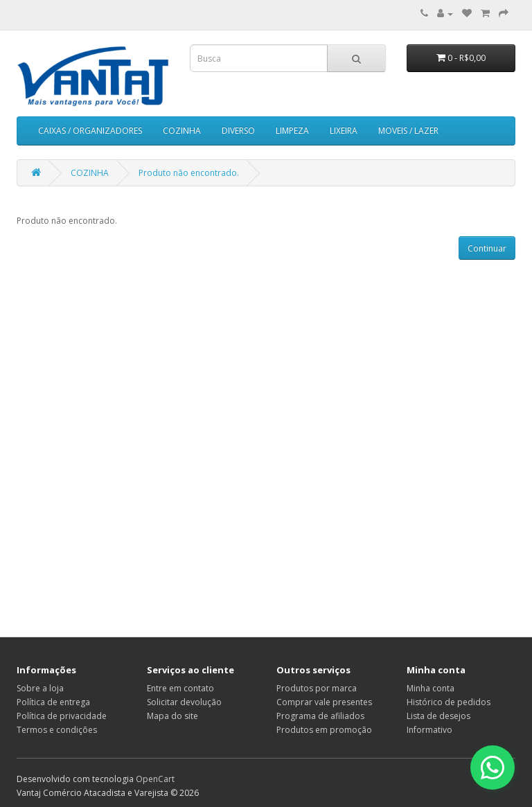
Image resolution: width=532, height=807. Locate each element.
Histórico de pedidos (449, 702)
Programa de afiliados (320, 716)
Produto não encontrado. (189, 173)
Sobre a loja (40, 688)
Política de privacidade (62, 716)
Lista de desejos (438, 716)
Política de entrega (53, 702)
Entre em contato (180, 688)
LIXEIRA (344, 131)
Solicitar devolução (184, 702)
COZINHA (182, 131)
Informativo (429, 730)
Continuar (487, 248)
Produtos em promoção (324, 730)
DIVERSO (238, 131)
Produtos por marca (317, 688)
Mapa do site (172, 716)
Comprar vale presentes (324, 702)
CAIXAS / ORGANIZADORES (90, 131)
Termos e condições (57, 730)
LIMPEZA (292, 131)
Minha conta (431, 688)
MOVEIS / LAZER (408, 131)
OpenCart (155, 779)
